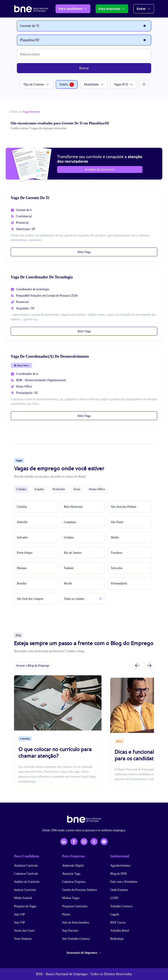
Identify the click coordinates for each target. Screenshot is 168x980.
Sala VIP (19, 914)
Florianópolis (119, 583)
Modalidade (94, 84)
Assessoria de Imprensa (84, 953)
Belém (115, 537)
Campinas (70, 522)
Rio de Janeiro (73, 553)
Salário (67, 85)
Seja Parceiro (70, 931)
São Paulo (117, 522)
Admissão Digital (73, 866)
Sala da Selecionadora (76, 923)
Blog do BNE (119, 874)
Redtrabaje (117, 939)
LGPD (114, 898)
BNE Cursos (118, 923)
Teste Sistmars (23, 939)
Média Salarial (23, 898)
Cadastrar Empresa (74, 882)
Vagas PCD (124, 84)
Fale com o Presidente (124, 882)
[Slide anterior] (137, 666)
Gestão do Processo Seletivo (80, 890)
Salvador (22, 537)
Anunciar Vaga (71, 874)
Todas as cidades (74, 599)
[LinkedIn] (64, 842)
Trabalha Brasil (120, 931)
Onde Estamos (119, 890)
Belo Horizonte (73, 507)
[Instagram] (84, 842)
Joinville (22, 522)
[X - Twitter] (94, 842)
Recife (68, 583)
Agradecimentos (120, 866)
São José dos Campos (30, 599)
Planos (66, 914)
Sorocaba (117, 568)
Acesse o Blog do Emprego (33, 666)
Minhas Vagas (71, 898)
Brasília (22, 583)
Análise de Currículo (27, 882)
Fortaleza (117, 553)
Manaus (22, 568)
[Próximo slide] (149, 666)
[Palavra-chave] (84, 54)
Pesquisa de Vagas (25, 906)
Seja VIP (19, 923)
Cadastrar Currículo (26, 874)
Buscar (84, 68)
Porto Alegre (25, 553)
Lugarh (115, 914)
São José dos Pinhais (124, 507)
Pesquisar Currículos (75, 906)
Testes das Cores (24, 931)
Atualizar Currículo (26, 866)
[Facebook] (74, 842)
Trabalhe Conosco (121, 906)
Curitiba (22, 507)
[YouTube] (104, 842)
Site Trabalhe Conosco (76, 939)
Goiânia (69, 537)
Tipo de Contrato (36, 84)
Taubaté (69, 568)
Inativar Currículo (25, 890)
